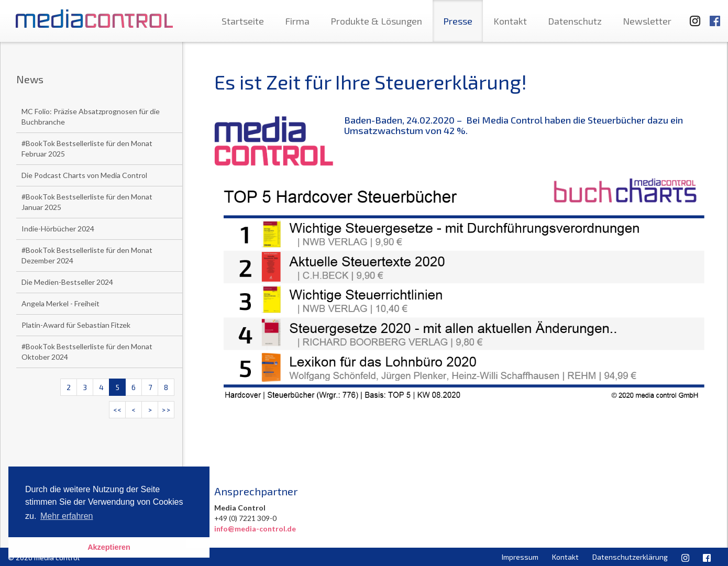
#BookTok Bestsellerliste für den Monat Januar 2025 (87, 202)
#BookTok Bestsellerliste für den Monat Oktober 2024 (87, 352)
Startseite (243, 21)
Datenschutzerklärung (630, 557)
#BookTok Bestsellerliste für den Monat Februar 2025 (87, 148)
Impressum (520, 557)
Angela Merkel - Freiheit (60, 303)
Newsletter (647, 21)
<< (117, 410)
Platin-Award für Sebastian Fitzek (76, 325)
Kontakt (510, 21)
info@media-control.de (255, 529)
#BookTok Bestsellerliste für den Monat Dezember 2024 (87, 255)
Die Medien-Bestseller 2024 (67, 282)
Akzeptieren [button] (109, 547)
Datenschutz (575, 21)
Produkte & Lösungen (376, 21)
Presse (458, 21)
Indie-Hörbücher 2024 (58, 229)
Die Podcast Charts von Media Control (84, 175)
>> (166, 410)
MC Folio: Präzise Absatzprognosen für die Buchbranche (91, 116)
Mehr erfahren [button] (67, 516)
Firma (297, 21)
